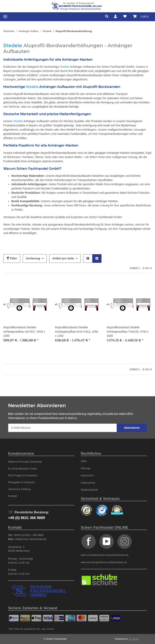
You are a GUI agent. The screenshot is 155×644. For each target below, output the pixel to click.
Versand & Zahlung (19, 489)
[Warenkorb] (141, 17)
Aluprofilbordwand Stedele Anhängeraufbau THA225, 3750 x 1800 (128, 332)
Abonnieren (132, 428)
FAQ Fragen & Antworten (23, 475)
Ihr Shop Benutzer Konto (23, 469)
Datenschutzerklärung (72, 414)
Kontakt (13, 496)
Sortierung (33, 258)
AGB (84, 461)
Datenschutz (88, 483)
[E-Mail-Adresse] (62, 428)
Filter (12, 258)
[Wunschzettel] (125, 17)
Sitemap (86, 468)
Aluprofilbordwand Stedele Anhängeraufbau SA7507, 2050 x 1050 (24, 332)
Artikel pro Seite (63, 258)
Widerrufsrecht (89, 490)
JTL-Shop (134, 639)
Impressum (87, 475)
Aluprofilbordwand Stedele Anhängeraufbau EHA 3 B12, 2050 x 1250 (77, 332)
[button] (108, 17)
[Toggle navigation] (5, 17)
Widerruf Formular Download (25, 462)
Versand (50, 629)
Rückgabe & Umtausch (21, 482)
